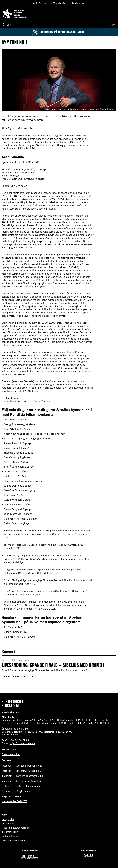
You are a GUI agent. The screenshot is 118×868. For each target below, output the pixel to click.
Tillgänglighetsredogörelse (16, 828)
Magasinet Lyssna (11, 796)
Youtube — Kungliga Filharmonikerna (21, 786)
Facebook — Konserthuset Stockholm (22, 771)
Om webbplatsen (10, 824)
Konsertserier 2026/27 (14, 801)
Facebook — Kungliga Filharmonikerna (22, 766)
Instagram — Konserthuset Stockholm (22, 781)
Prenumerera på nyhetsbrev (16, 791)
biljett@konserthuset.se (22, 743)
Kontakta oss (9, 750)
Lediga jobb (8, 819)
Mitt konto (80, 3)
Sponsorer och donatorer (15, 840)
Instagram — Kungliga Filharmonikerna (22, 776)
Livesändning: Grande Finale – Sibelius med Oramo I (54, 665)
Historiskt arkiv (10, 836)
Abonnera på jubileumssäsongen (64, 32)
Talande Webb (60, 3)
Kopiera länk (27, 128)
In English (41, 3)
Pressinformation (11, 754)
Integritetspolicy (10, 832)
